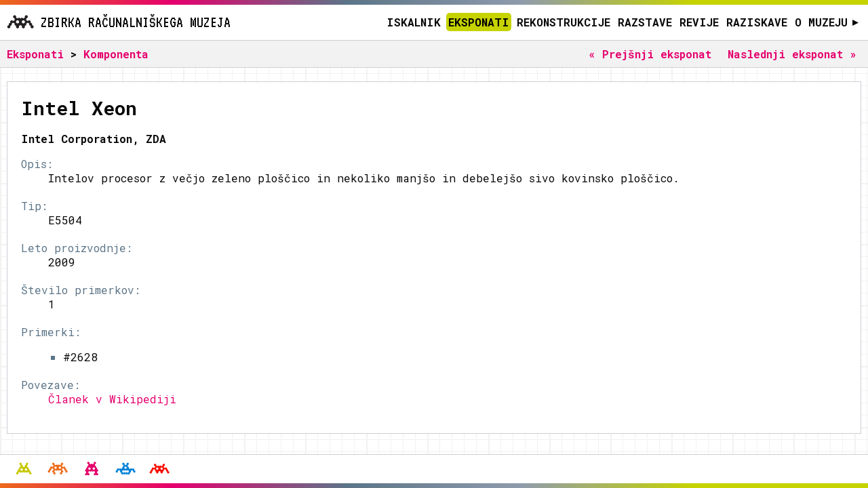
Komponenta (116, 54)
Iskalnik (414, 22)
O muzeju (827, 22)
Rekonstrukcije (564, 22)
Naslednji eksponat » (792, 54)
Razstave (645, 22)
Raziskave (757, 22)
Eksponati (479, 22)
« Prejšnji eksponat (650, 54)
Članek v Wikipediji (112, 399)
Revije (699, 22)
